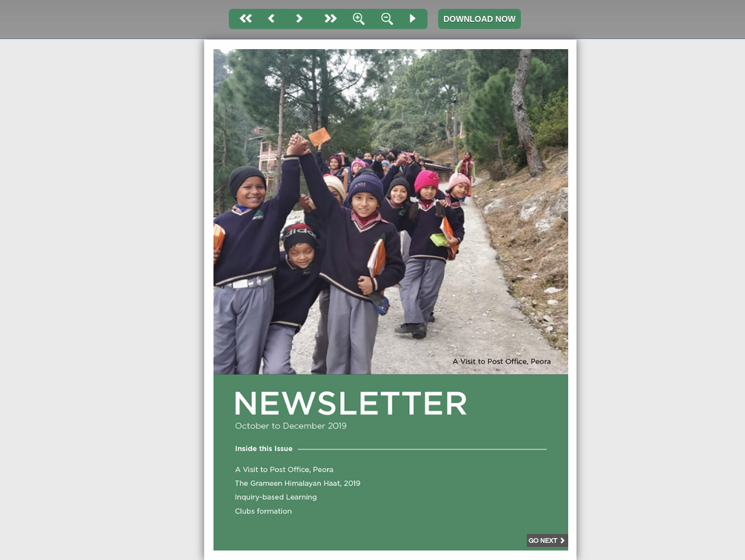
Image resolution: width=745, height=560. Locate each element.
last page (328, 19)
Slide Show (413, 19)
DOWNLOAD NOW (480, 19)
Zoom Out (385, 19)
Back (271, 19)
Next (300, 19)
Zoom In (357, 19)
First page (243, 19)
